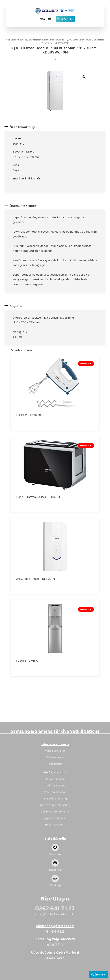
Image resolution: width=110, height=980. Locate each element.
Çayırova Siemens (55, 818)
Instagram (55, 870)
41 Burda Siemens (55, 792)
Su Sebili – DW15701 (28, 661)
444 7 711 (55, 945)
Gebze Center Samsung (55, 805)
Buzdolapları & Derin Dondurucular (46, 40)
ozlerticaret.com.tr (55, 744)
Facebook (55, 854)
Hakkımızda (55, 764)
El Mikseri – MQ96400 (29, 415)
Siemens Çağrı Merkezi (55, 926)
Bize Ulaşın (55, 899)
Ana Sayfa (11, 40)
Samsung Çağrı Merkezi (55, 939)
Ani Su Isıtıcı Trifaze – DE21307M (35, 579)
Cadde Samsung (55, 785)
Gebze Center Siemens (55, 811)
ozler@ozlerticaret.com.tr (55, 914)
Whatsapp (56, 885)
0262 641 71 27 (55, 908)
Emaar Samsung (55, 824)
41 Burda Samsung (55, 798)
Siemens (23, 40)
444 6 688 (55, 931)
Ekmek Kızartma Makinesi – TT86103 (38, 497)
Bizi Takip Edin (55, 839)
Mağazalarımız (55, 757)
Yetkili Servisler (55, 751)
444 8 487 (55, 958)
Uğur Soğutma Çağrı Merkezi (55, 952)
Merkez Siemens (55, 779)
